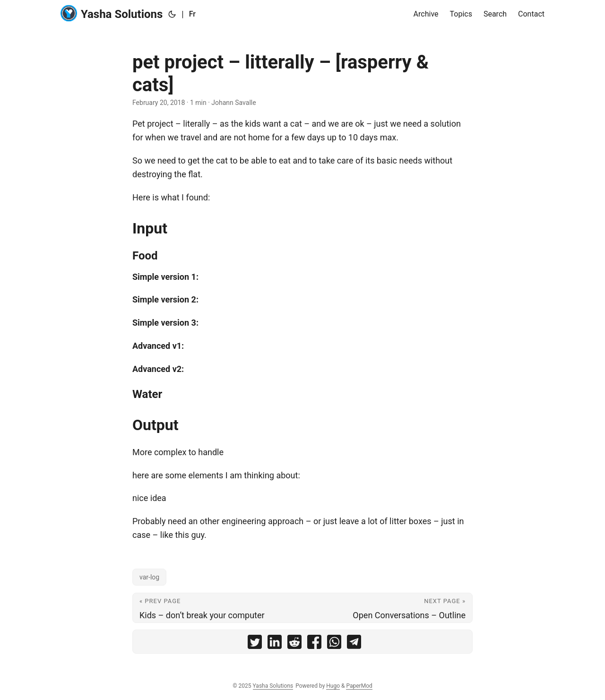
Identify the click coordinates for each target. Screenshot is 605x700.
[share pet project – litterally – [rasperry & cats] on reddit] (294, 644)
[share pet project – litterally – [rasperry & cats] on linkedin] (275, 644)
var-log (149, 577)
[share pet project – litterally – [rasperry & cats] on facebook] (314, 644)
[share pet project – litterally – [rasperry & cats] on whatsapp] (334, 644)
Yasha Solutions (112, 13)
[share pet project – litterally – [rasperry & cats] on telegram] (354, 644)
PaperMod (359, 686)
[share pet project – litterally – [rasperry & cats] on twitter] (255, 644)
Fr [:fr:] (192, 14)
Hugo (333, 686)
